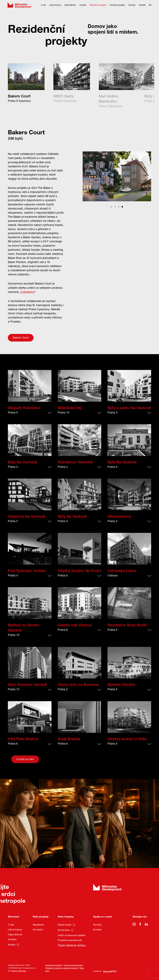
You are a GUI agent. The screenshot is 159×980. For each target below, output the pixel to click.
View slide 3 (119, 207)
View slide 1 (111, 207)
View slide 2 (115, 207)
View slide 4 (122, 207)
